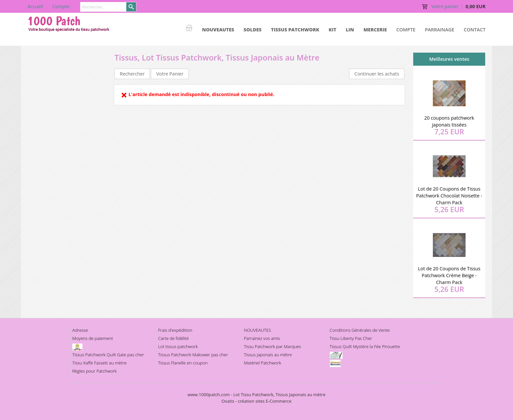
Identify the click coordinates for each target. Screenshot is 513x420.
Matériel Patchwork (262, 363)
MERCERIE (375, 30)
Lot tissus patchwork (178, 346)
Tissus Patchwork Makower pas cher (193, 355)
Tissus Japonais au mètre (268, 355)
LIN (350, 30)
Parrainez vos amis (262, 338)
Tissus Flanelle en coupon (183, 363)
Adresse (80, 330)
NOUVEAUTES (218, 30)
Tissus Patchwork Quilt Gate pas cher (108, 355)
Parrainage (440, 30)
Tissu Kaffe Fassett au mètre (99, 363)
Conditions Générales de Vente (360, 330)
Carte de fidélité (173, 338)
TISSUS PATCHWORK (295, 30)
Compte (406, 30)
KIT (333, 30)
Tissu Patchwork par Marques (272, 346)
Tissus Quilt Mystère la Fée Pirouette (365, 346)
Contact (475, 30)
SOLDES (252, 30)
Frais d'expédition (175, 330)
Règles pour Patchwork (95, 371)
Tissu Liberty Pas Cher (351, 338)
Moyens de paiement (93, 338)
